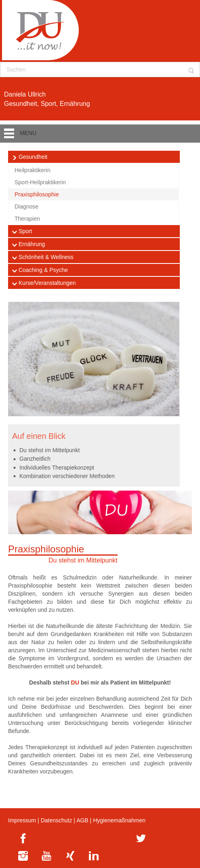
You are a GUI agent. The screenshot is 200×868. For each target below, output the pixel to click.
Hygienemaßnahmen (119, 820)
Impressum (22, 820)
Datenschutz (57, 820)
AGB (82, 820)
